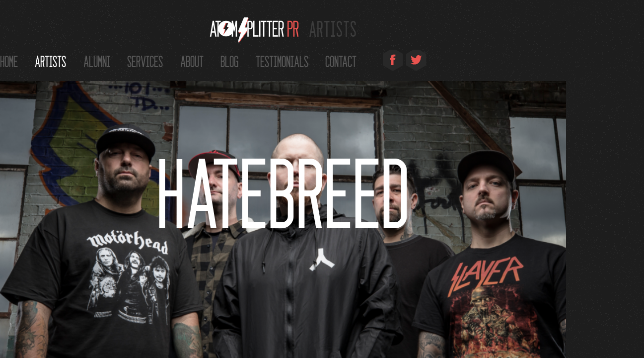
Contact (341, 61)
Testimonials (282, 61)
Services (145, 61)
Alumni (97, 61)
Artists (50, 61)
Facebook (393, 62)
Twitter (416, 62)
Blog (229, 61)
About (192, 61)
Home (9, 61)
